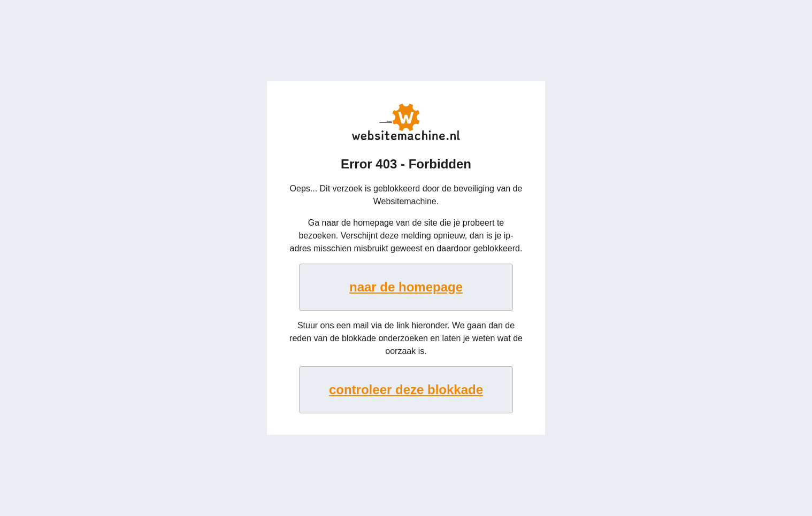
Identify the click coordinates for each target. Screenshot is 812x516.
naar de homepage (406, 287)
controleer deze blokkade (406, 390)
